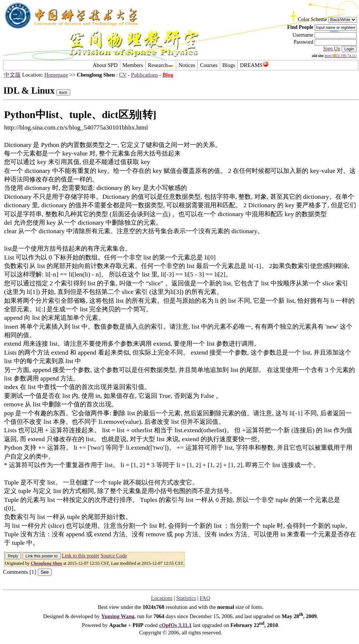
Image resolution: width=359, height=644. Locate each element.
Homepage (56, 75)
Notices (187, 65)
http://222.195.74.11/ (341, 56)
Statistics (186, 598)
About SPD (105, 65)
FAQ (205, 598)
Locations (162, 598)
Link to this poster (80, 556)
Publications (145, 75)
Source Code (114, 556)
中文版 (12, 75)
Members (133, 65)
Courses (209, 65)
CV (123, 75)
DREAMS (254, 65)
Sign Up (332, 49)
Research (161, 65)
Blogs (229, 65)
